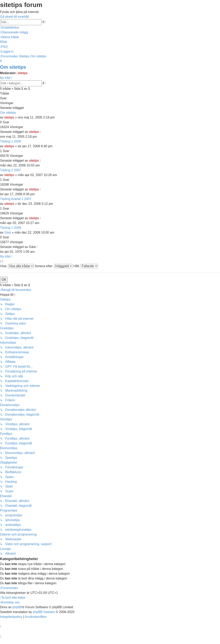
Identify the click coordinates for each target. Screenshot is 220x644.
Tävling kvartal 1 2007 (16, 199)
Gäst (8, 232)
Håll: (86, 266)
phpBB (17, 607)
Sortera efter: (54, 266)
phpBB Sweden (44, 612)
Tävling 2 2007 (10, 170)
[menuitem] (14, 32)
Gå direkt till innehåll (14, 17)
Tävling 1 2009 (10, 228)
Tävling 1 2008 (10, 141)
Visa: (17, 266)
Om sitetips (13, 67)
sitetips (23, 73)
